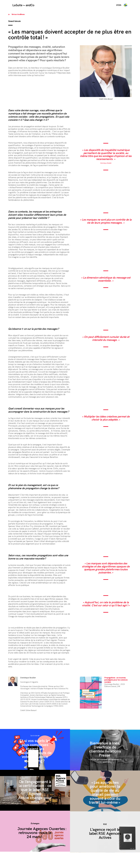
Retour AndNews (18, 14)
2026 (119, 5)
